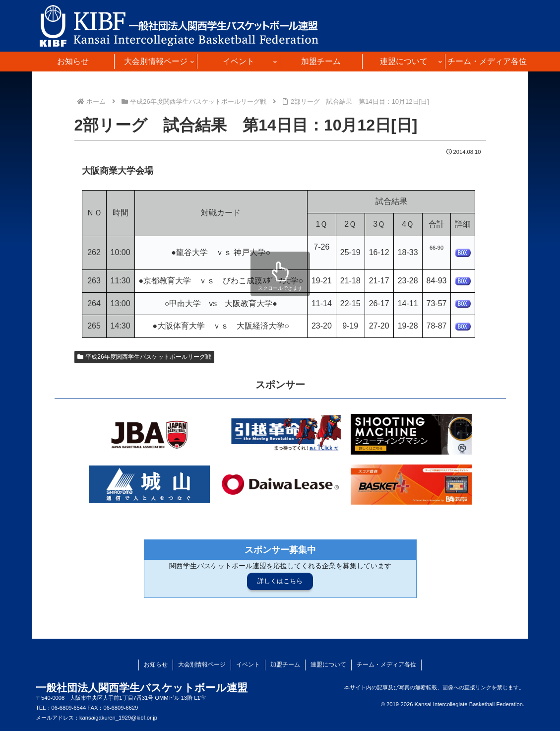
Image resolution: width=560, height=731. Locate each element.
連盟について (328, 665)
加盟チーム (285, 665)
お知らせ (156, 665)
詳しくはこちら (280, 581)
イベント (248, 665)
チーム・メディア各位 (386, 665)
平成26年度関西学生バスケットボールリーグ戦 (144, 357)
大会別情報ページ (202, 665)
